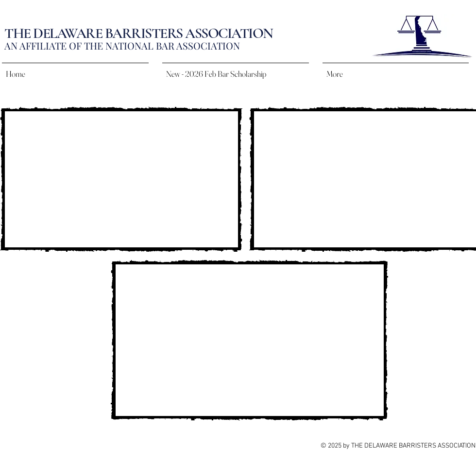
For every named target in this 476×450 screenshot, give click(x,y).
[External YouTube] (121, 179)
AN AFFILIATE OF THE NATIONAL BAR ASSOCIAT (113, 45)
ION (231, 45)
